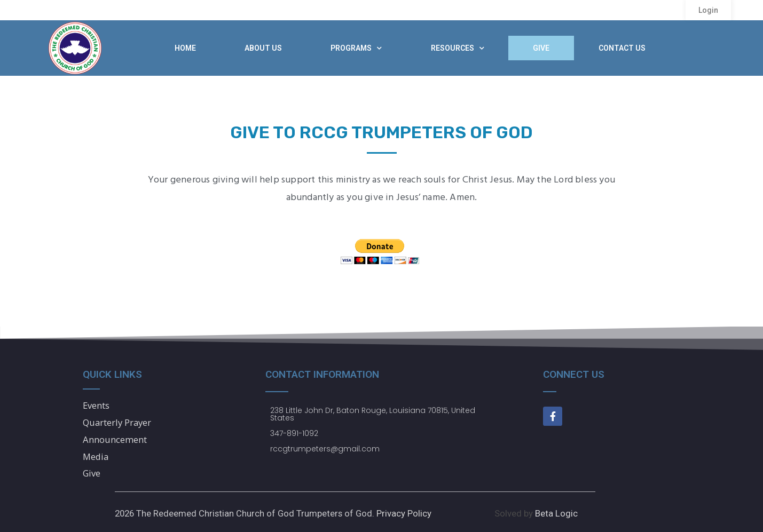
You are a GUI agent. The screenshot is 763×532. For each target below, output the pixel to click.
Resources (458, 48)
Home (185, 48)
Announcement (115, 439)
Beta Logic (556, 513)
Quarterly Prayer (117, 422)
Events (96, 405)
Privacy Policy (404, 513)
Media (96, 456)
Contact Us (622, 48)
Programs (356, 48)
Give (541, 48)
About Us (263, 48)
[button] (708, 10)
